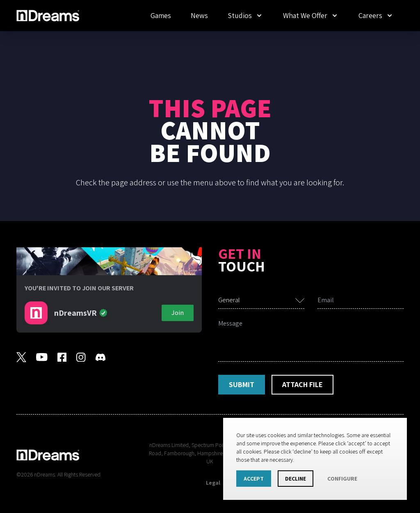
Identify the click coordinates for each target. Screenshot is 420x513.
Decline (296, 479)
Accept (254, 479)
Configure (342, 479)
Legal (213, 483)
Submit (242, 384)
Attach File (302, 384)
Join (178, 313)
